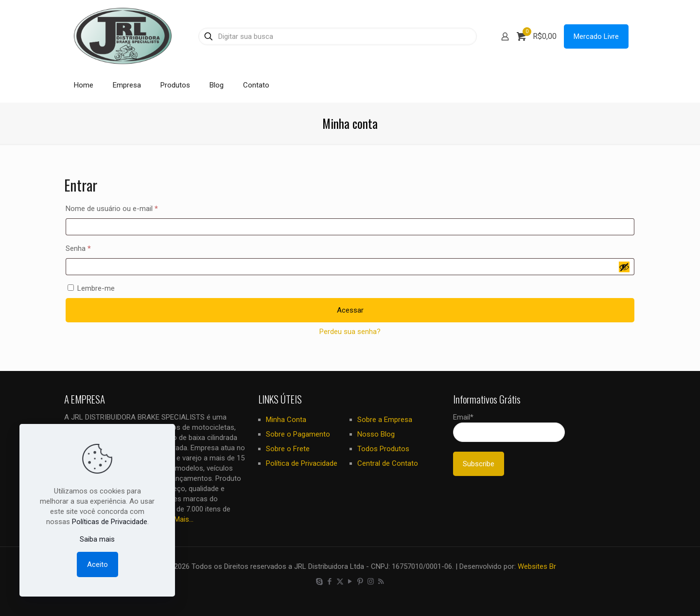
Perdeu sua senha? (350, 332)
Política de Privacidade (302, 463)
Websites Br (537, 566)
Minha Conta (286, 420)
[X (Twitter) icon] (340, 581)
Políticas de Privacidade (110, 522)
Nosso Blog (376, 434)
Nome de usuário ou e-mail (129, 207)
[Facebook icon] (330, 581)
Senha (96, 247)
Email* (509, 427)
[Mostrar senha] (624, 267)
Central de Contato (388, 463)
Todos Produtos (383, 449)
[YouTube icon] (350, 581)
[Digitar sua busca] (338, 36)
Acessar (350, 310)
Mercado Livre (596, 36)
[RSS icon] (381, 581)
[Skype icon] (320, 581)
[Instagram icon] (371, 581)
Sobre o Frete (288, 449)
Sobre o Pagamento (298, 434)
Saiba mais (97, 539)
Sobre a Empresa (385, 420)
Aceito (97, 564)
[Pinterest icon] (360, 581)
